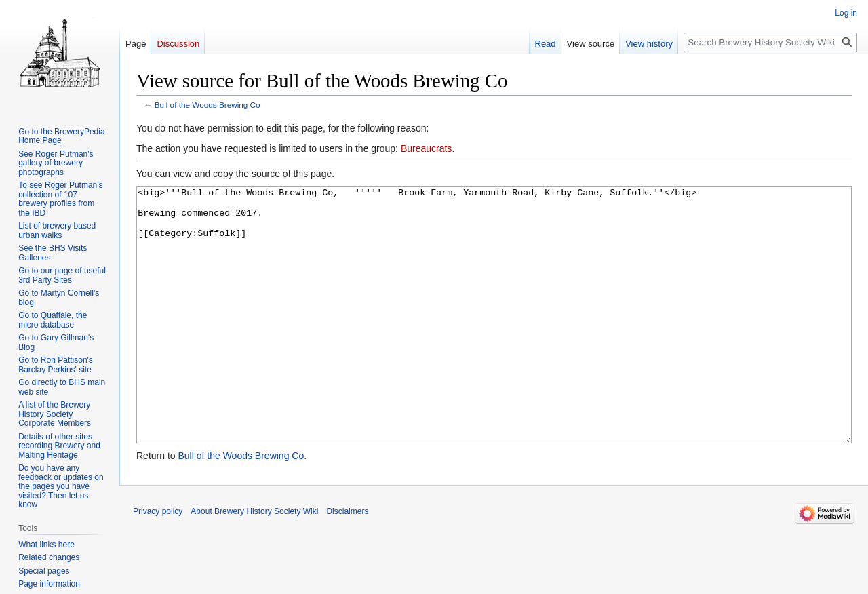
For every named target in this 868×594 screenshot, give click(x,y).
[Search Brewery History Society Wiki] (770, 42)
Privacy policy (158, 562)
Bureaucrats (426, 148)
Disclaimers (347, 562)
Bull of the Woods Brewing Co (208, 105)
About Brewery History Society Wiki (254, 562)
